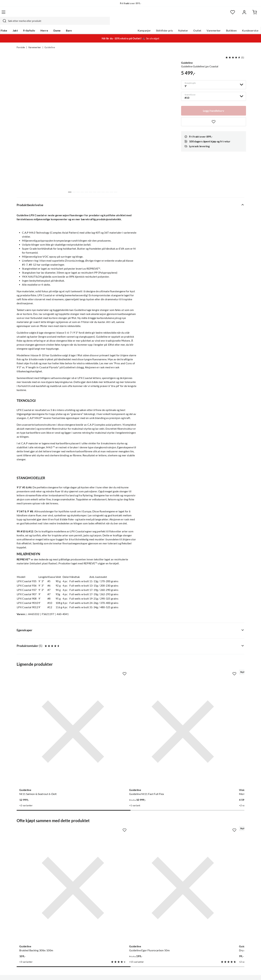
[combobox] (127, 14)
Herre (60, 24)
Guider (21, 902)
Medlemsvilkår (120, 939)
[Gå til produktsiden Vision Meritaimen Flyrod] (160, 718)
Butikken (215, 24)
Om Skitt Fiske (120, 897)
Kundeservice (234, 24)
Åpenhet (117, 929)
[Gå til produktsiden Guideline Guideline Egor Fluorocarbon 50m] (101, 821)
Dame (73, 24)
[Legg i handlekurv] (214, 104)
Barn (85, 24)
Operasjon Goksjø (122, 918)
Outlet (181, 24)
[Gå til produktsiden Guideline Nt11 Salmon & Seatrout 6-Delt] (42, 718)
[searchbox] (130, 14)
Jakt (31, 24)
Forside (21, 41)
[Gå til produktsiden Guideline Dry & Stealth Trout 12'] (160, 821)
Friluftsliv (45, 24)
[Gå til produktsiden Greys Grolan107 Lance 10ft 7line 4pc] (219, 718)
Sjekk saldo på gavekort (31, 913)
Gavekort (70, 902)
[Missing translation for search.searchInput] (75, 14)
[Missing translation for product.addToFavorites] (214, 115)
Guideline (50, 41)
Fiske (20, 24)
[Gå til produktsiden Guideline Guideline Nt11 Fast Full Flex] (101, 718)
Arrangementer (121, 913)
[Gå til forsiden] (32, 14)
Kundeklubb (119, 934)
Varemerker (197, 24)
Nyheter (166, 24)
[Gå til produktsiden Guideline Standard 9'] (219, 821)
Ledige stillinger (121, 902)
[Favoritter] (212, 14)
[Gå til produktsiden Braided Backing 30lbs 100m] (42, 821)
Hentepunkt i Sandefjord (31, 907)
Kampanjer (128, 24)
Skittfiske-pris (148, 24)
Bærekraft (118, 923)
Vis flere (93, 198)
